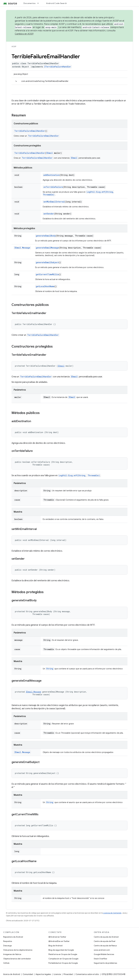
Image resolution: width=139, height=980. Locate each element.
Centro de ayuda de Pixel (105, 941)
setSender (49, 214)
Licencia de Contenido (112, 913)
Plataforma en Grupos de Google (63, 954)
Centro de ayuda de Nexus (105, 946)
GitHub (6, 963)
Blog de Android (55, 946)
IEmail (49, 153)
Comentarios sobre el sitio (87, 974)
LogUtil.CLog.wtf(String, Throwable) (79, 475)
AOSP (14, 46)
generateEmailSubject (47, 262)
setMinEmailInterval (54, 202)
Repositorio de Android (13, 937)
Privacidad (68, 974)
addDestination (52, 175)
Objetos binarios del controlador (17, 959)
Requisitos (8, 941)
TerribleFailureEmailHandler (30, 131)
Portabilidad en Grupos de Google (63, 963)
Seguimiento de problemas (105, 963)
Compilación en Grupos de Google (63, 959)
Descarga (7, 946)
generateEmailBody (46, 236)
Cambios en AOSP (24, 34)
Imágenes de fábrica (12, 954)
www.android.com (102, 950)
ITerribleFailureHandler (58, 67)
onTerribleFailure (53, 187)
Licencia (57, 974)
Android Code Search (56, 3)
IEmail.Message (22, 248)
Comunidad (28, 974)
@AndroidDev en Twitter (59, 941)
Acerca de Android (12, 974)
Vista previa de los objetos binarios (18, 950)
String (50, 669)
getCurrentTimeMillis (47, 274)
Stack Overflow (100, 959)
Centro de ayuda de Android (106, 937)
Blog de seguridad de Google (61, 950)
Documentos (30, 3)
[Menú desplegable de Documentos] (39, 3)
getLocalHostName (45, 286)
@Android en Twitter (57, 937)
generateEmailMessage (47, 248)
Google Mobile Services (104, 954)
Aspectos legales (43, 974)
